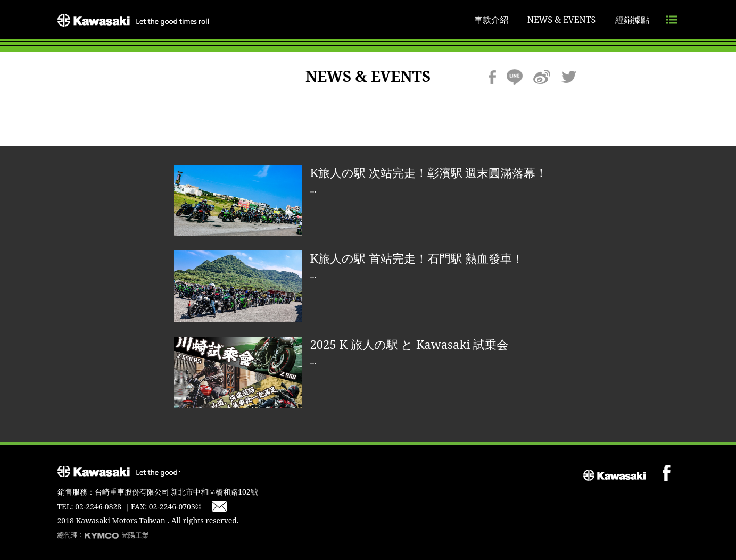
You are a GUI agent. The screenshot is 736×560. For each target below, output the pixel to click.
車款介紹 (491, 20)
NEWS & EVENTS (562, 20)
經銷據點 (632, 20)
